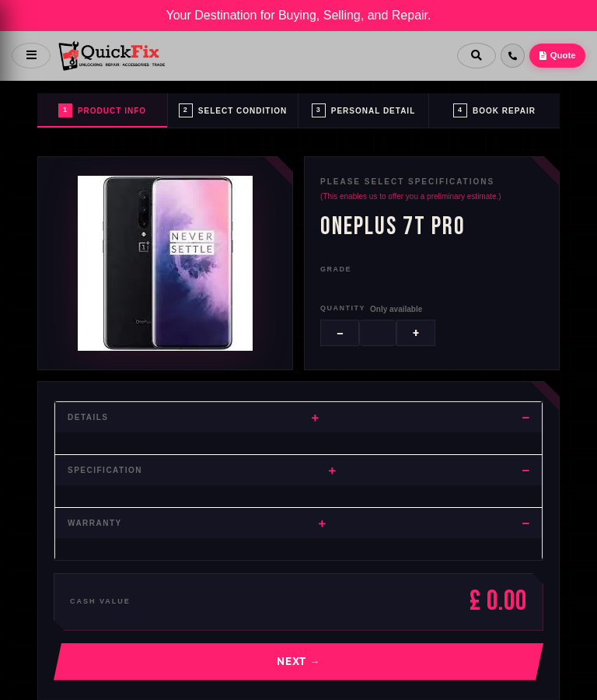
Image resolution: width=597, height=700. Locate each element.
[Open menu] (31, 56)
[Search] (473, 56)
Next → (298, 661)
